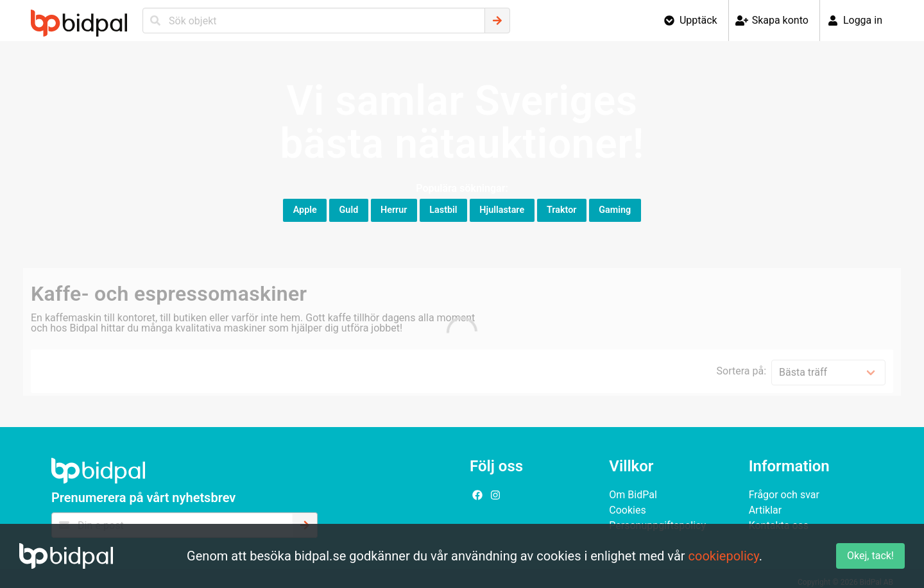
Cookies (627, 510)
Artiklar (766, 510)
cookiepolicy (724, 556)
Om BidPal (633, 495)
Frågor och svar (784, 495)
